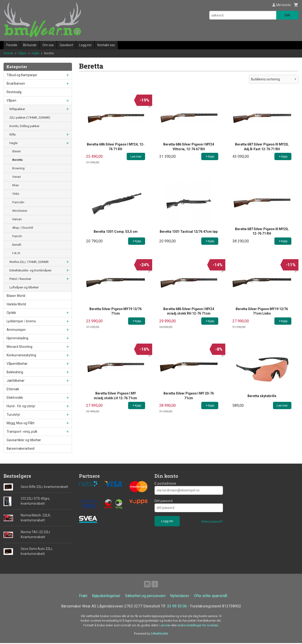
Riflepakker (17, 109)
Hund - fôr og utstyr (21, 406)
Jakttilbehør (16, 381)
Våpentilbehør (17, 364)
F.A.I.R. (17, 253)
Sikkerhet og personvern (145, 597)
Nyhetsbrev (180, 597)
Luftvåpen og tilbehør (24, 287)
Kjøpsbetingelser (106, 597)
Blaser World (16, 296)
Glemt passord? (212, 521)
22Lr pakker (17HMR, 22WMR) (30, 118)
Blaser (17, 151)
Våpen (11, 100)
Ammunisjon (16, 330)
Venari (17, 177)
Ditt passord (164, 501)
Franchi (17, 236)
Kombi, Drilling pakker (24, 126)
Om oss (48, 45)
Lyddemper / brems (21, 321)
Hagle (13, 143)
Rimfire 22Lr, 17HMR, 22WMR (29, 262)
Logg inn (85, 45)
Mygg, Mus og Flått (21, 423)
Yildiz (16, 194)
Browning (18, 168)
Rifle (13, 135)
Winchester (20, 211)
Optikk (11, 313)
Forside (12, 45)
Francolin (18, 202)
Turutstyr (13, 415)
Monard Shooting (19, 347)
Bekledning (15, 372)
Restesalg (14, 92)
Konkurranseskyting (21, 355)
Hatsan (17, 219)
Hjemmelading (17, 338)
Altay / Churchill (23, 228)
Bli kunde (30, 45)
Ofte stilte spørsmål (211, 597)
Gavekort (66, 45)
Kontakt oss (106, 45)
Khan (16, 185)
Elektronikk (15, 398)
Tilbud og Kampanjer (22, 75)
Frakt (83, 597)
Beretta (17, 160)
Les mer (165, 626)
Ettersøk (13, 389)
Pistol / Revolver (20, 279)
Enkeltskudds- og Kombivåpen (30, 270)
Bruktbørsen (16, 83)
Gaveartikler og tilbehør (24, 440)
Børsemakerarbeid (21, 449)
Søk (287, 15)
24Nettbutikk (159, 634)
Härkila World (16, 304)
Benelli (17, 245)
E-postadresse (165, 483)
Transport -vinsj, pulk (22, 432)
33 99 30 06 (177, 607)
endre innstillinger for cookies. (198, 626)
